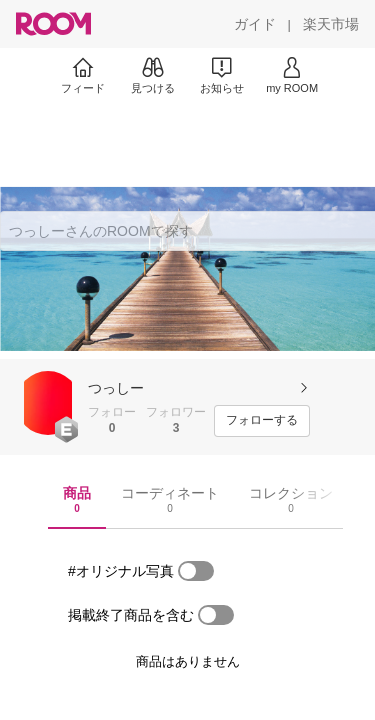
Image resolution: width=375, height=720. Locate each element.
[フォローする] (262, 421)
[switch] (196, 571)
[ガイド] (255, 24)
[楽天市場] (331, 24)
